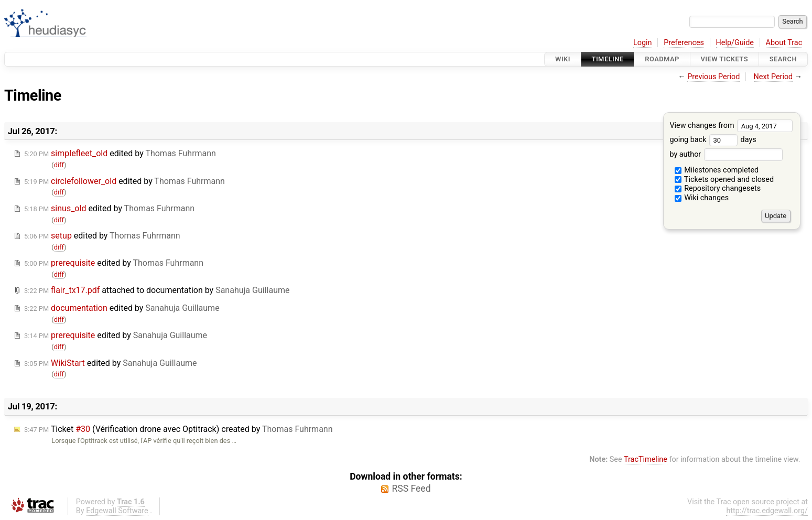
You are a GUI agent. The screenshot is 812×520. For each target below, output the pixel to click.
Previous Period (713, 77)
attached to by (157, 290)
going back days (713, 140)
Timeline (608, 59)
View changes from (731, 126)
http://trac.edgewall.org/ (767, 511)
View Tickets (724, 59)
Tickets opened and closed (724, 180)
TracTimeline (646, 459)
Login (643, 43)
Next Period (773, 77)
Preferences (684, 43)
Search (783, 59)
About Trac (784, 43)
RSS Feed (411, 489)
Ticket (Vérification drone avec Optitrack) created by (178, 429)
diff (59, 165)
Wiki (563, 59)
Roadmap (662, 59)
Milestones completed (717, 170)
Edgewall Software (117, 511)
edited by (120, 153)
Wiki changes (702, 198)
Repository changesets (718, 188)
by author (726, 154)
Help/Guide (735, 43)
